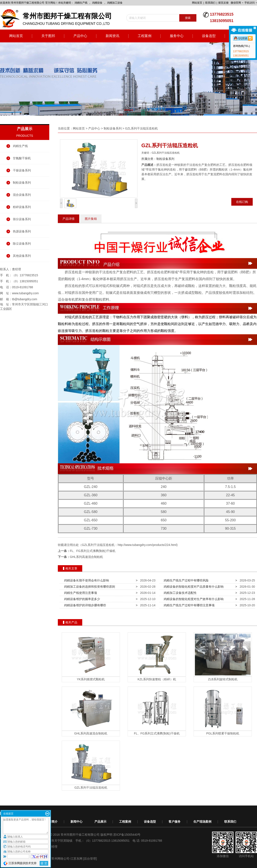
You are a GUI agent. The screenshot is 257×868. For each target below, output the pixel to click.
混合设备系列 (22, 195)
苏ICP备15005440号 (127, 835)
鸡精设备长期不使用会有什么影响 (86, 580)
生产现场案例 (202, 822)
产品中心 (80, 36)
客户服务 (175, 822)
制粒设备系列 (22, 183)
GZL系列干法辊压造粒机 (141, 128)
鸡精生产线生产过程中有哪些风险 (185, 580)
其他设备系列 (22, 256)
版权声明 (106, 835)
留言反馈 (223, 3)
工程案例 (145, 36)
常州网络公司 (60, 859)
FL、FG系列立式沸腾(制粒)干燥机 (93, 551)
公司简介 (52, 822)
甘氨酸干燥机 (22, 158)
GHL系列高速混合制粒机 (86, 557)
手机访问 (250, 3)
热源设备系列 (22, 231)
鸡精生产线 (81, 3)
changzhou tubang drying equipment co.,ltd (58, 18)
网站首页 (197, 3)
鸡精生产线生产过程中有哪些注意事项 (188, 605)
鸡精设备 (97, 3)
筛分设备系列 (22, 219)
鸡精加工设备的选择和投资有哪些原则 (89, 587)
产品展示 (100, 822)
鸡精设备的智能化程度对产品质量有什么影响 (193, 587)
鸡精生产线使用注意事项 (80, 593)
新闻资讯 (112, 36)
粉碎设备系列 (22, 207)
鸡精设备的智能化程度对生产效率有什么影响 (193, 599)
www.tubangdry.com (25, 293)
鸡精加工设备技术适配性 (179, 593)
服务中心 (177, 36)
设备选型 (209, 36)
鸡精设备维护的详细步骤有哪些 (84, 605)
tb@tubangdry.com (25, 299)
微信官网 (236, 3)
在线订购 (242, 202)
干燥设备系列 (22, 170)
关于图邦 (48, 36)
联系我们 (210, 3)
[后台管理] (90, 859)
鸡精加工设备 (115, 3)
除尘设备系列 (22, 244)
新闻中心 (76, 822)
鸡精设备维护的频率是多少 (81, 599)
